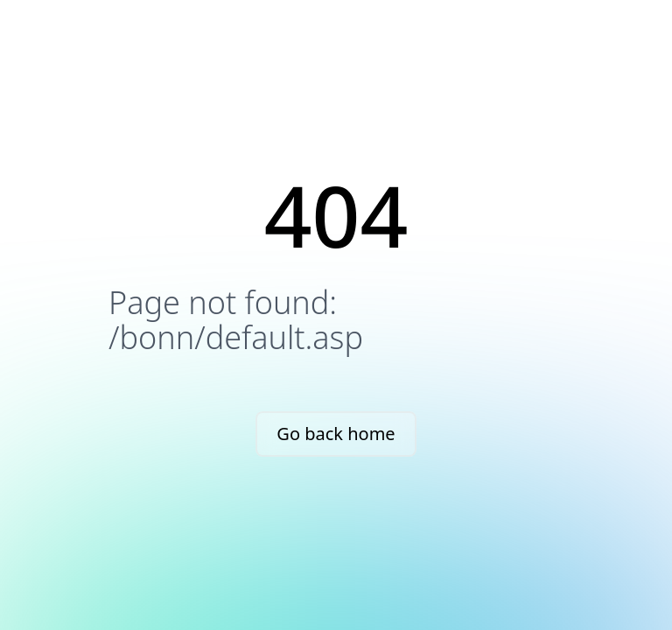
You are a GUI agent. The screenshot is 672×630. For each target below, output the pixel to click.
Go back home (336, 434)
